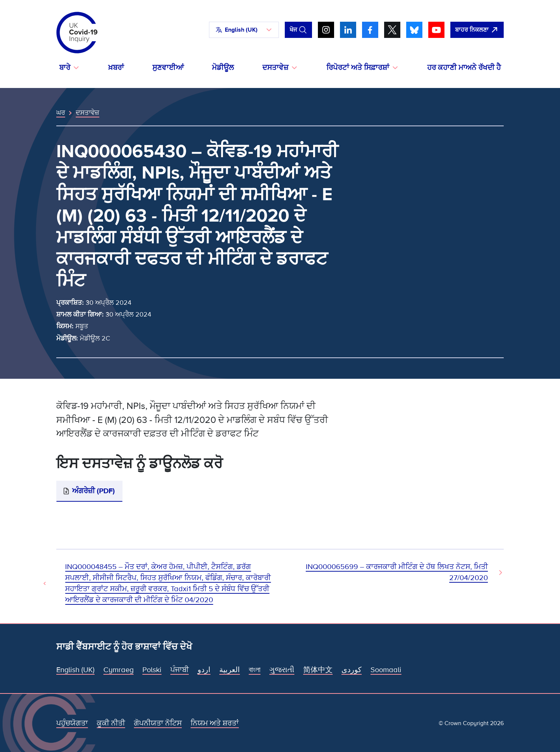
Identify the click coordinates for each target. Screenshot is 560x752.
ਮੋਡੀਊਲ (223, 68)
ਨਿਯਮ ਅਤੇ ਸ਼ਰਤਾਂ (215, 723)
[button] (244, 30)
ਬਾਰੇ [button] (65, 68)
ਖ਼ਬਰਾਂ (116, 68)
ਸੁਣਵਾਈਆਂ (168, 68)
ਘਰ (61, 113)
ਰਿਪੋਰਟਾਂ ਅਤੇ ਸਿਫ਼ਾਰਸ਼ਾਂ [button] (358, 68)
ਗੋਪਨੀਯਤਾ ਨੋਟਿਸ (158, 723)
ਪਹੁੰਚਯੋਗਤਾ (72, 723)
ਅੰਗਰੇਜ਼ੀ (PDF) (93, 491)
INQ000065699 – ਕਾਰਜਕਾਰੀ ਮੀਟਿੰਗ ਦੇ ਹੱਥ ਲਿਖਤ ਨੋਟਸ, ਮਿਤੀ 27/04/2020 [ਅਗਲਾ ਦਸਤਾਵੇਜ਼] (397, 572)
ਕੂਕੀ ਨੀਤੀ (111, 723)
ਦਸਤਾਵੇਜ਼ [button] (275, 68)
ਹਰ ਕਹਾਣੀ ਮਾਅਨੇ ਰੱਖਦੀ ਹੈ (464, 68)
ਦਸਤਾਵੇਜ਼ (88, 113)
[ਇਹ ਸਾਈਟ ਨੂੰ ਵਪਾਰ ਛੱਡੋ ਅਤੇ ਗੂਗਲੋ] (477, 30)
